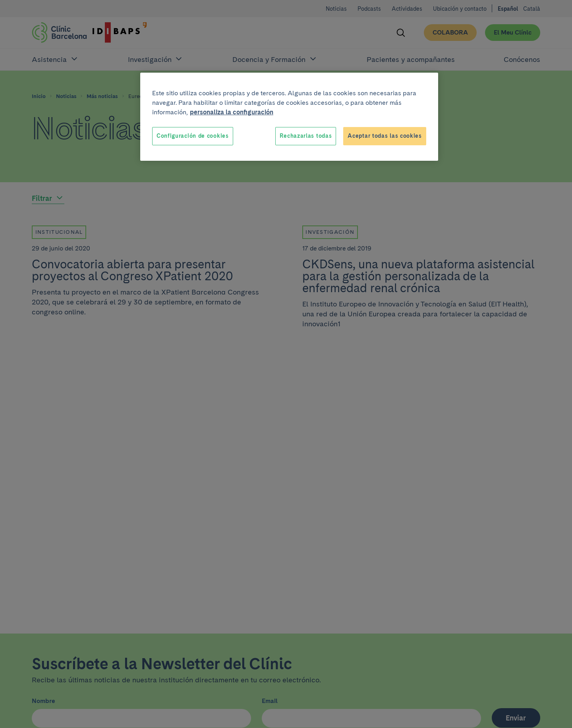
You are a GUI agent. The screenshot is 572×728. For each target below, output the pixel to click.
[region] (289, 117)
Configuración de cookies (193, 136)
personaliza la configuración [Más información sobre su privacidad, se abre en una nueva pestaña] (232, 112)
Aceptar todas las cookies (385, 136)
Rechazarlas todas (306, 136)
